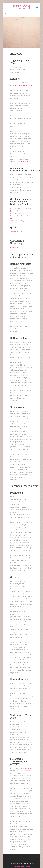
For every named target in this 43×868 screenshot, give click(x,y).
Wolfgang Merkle (26, 221)
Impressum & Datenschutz (22, 866)
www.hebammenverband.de (19, 162)
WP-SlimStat (27, 768)
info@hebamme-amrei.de (23, 85)
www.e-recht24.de (16, 232)
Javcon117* (14, 211)
